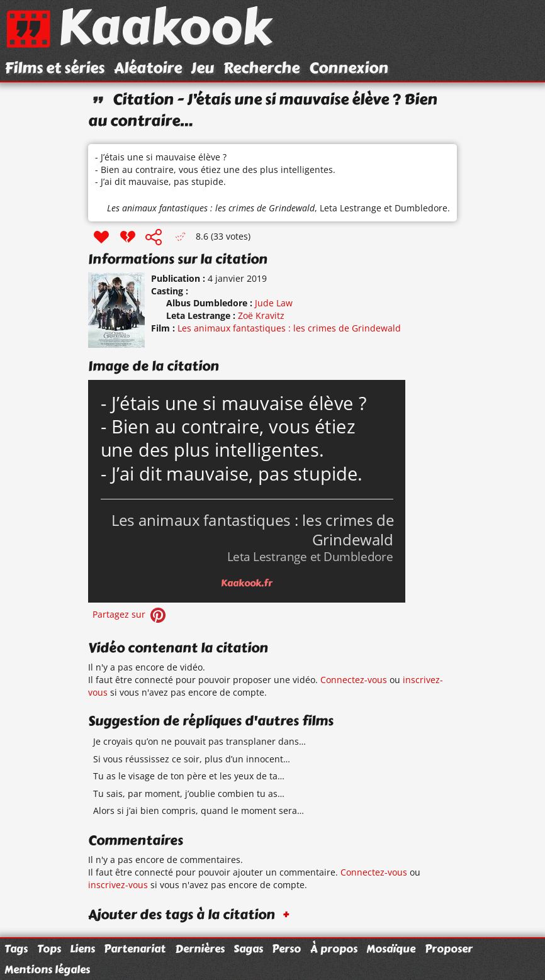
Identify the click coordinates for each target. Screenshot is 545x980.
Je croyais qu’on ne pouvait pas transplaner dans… (199, 741)
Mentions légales (47, 969)
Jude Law (274, 303)
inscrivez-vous (118, 885)
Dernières (200, 949)
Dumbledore (421, 208)
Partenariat (135, 949)
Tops (49, 949)
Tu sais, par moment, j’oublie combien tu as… (189, 793)
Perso (286, 949)
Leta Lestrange (351, 208)
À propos (334, 949)
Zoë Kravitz (261, 315)
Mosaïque (391, 949)
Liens (82, 949)
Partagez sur (130, 614)
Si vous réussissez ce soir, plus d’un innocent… (192, 759)
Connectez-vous (354, 680)
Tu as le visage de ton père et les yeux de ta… (189, 776)
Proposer (449, 949)
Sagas (248, 949)
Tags (16, 949)
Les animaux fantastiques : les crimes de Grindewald (211, 208)
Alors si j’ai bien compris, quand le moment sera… (199, 810)
